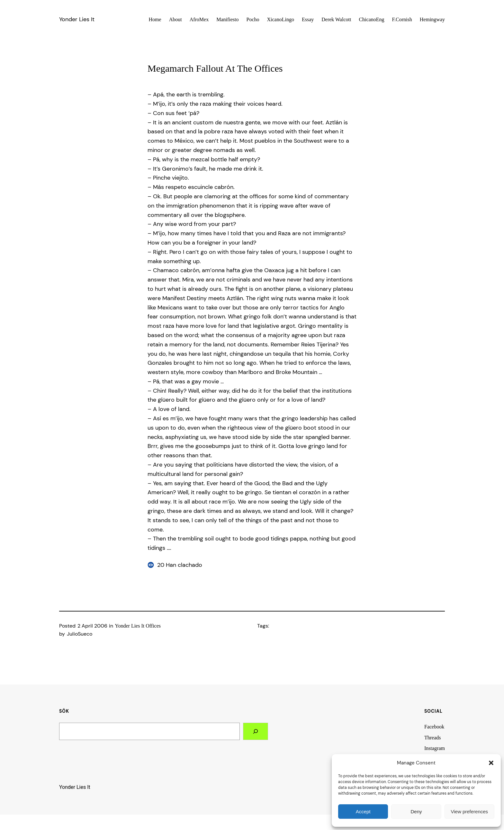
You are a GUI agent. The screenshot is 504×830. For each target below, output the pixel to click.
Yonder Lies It (77, 19)
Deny (416, 812)
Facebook (434, 727)
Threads (433, 738)
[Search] (256, 731)
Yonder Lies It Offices (138, 626)
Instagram (435, 748)
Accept (363, 812)
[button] (491, 763)
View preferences (470, 812)
